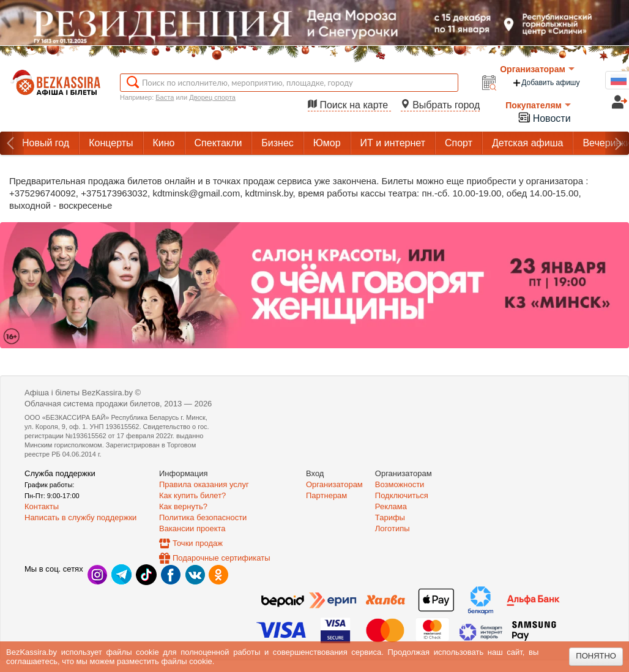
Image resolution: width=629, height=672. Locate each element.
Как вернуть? (183, 506)
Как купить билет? (192, 495)
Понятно (596, 656)
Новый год (46, 143)
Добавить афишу (546, 83)
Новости (544, 117)
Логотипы (393, 528)
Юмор (327, 143)
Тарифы (390, 517)
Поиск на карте (349, 105)
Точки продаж (198, 543)
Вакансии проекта (192, 528)
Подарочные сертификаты (221, 558)
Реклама (391, 506)
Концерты (111, 143)
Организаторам (537, 69)
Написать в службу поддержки (80, 517)
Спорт (459, 143)
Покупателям (538, 105)
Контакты (42, 506)
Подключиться (402, 495)
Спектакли (218, 143)
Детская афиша (527, 143)
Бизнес (277, 143)
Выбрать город (441, 105)
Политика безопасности (203, 517)
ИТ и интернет (393, 143)
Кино (164, 143)
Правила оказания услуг (204, 484)
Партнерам (326, 495)
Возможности (400, 484)
